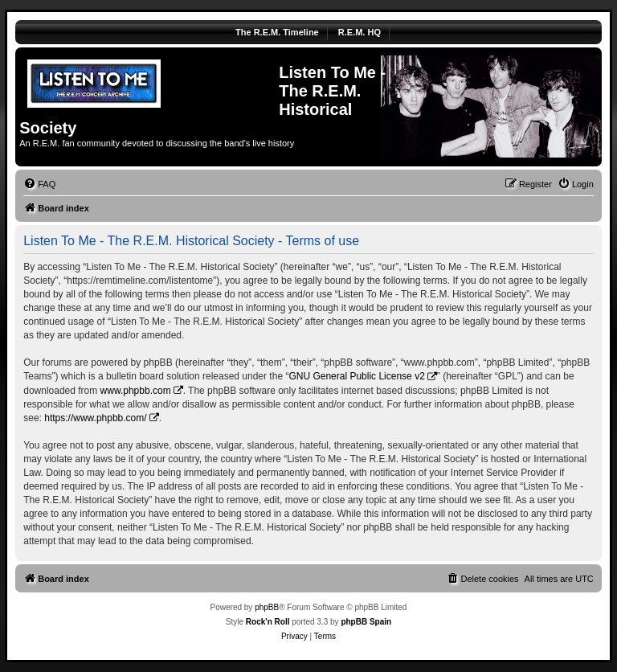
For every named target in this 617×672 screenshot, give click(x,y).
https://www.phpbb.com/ (95, 418)
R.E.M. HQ (360, 32)
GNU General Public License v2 (356, 376)
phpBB (267, 607)
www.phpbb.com (136, 391)
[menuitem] (39, 184)
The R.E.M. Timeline (277, 32)
